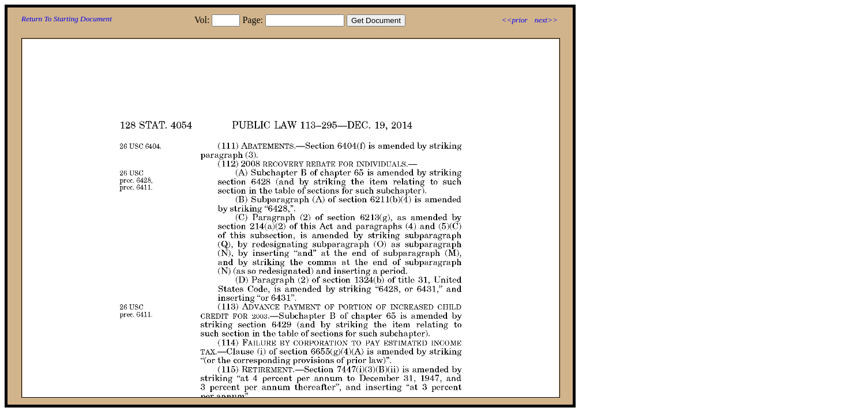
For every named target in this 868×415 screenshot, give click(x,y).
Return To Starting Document (67, 19)
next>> (546, 20)
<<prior (514, 20)
